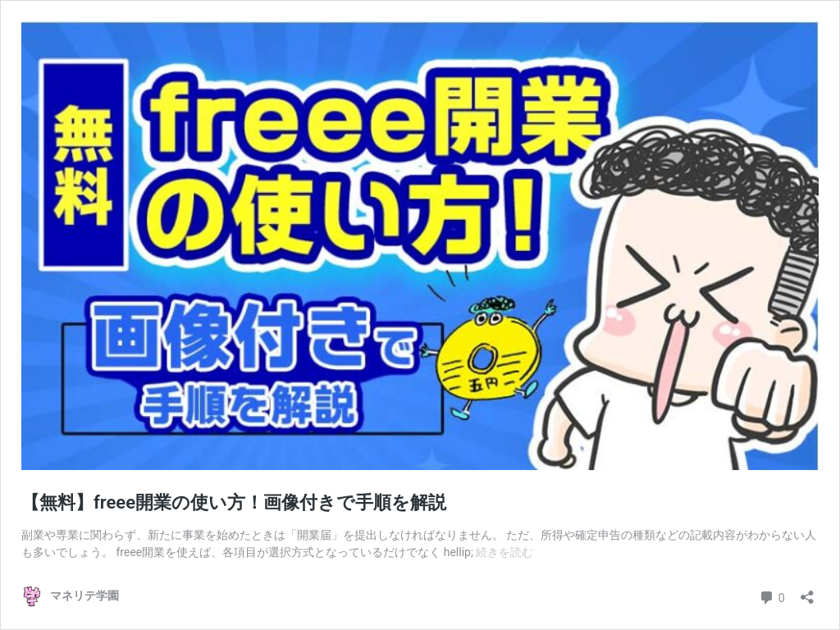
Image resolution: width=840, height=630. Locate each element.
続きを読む (504, 552)
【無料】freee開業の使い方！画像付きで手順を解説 (234, 502)
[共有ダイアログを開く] (807, 592)
